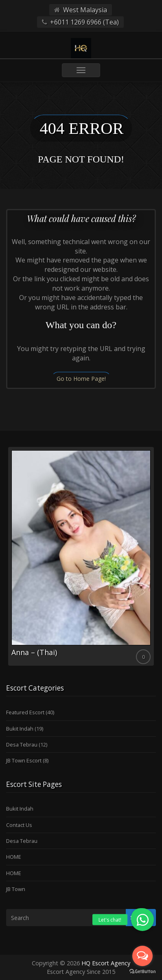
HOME (14, 857)
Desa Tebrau (22, 744)
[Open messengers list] (142, 956)
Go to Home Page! (81, 379)
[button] (142, 920)
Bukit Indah (20, 729)
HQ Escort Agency (106, 963)
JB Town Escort (24, 760)
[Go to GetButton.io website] (142, 972)
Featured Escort (25, 712)
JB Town (16, 889)
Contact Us (19, 825)
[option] (81, 556)
